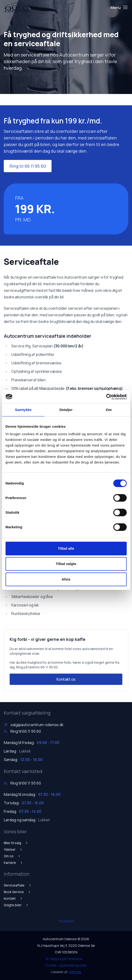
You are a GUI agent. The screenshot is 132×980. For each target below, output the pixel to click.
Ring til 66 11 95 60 (28, 166)
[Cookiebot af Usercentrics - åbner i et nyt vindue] (106, 397)
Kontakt (13, 898)
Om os (12, 856)
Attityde (75, 972)
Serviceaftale (18, 885)
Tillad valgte (66, 564)
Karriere (13, 863)
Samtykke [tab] (23, 410)
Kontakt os (66, 679)
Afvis (66, 579)
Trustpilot (66, 921)
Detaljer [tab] (66, 410)
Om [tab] (109, 410)
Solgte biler (16, 905)
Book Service (17, 892)
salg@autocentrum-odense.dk (37, 725)
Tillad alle (66, 548)
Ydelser (13, 849)
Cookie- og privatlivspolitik (66, 965)
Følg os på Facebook (64, 959)
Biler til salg (16, 843)
